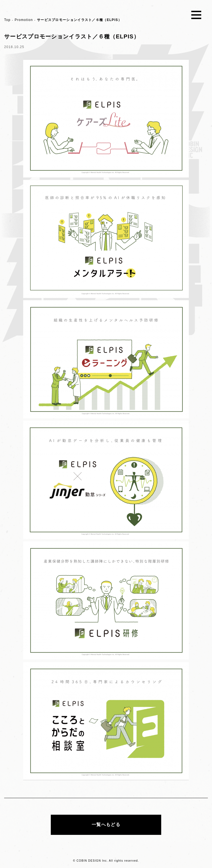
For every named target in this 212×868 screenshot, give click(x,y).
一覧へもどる (106, 825)
